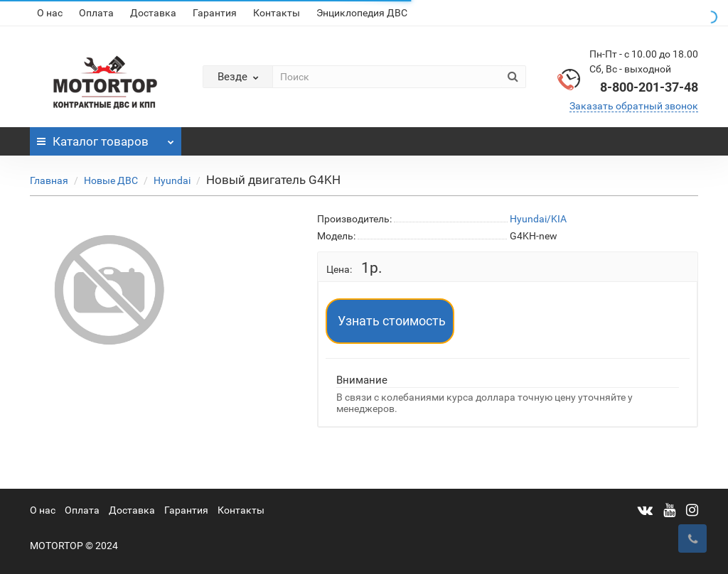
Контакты (277, 13)
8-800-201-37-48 (649, 87)
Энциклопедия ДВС (362, 13)
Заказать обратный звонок (634, 106)
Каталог (106, 138)
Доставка (153, 13)
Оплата (96, 13)
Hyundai (172, 180)
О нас (50, 13)
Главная (49, 180)
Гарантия (215, 13)
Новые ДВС (111, 180)
